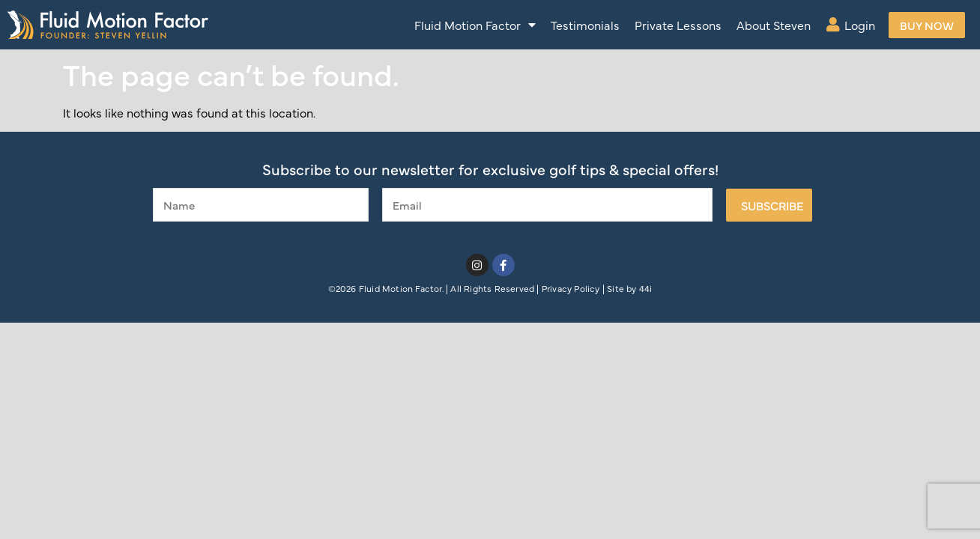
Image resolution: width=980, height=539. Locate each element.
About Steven (774, 25)
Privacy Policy (571, 288)
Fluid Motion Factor (475, 25)
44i (646, 288)
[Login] (833, 25)
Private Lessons (678, 25)
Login (860, 25)
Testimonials (585, 25)
